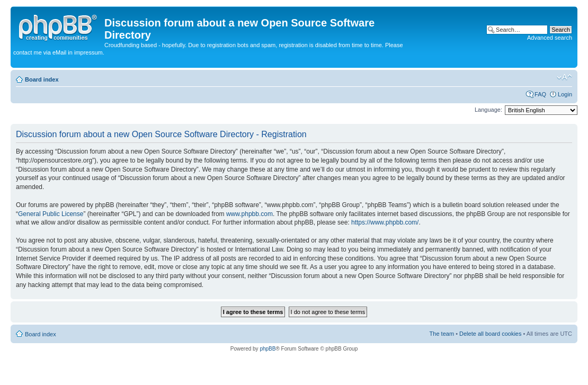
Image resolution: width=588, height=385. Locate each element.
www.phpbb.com (250, 214)
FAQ (540, 94)
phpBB (268, 349)
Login (565, 94)
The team (442, 334)
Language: (488, 110)
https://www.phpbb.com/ (385, 222)
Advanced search (550, 38)
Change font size (564, 77)
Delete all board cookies (490, 334)
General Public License (51, 214)
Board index (42, 79)
